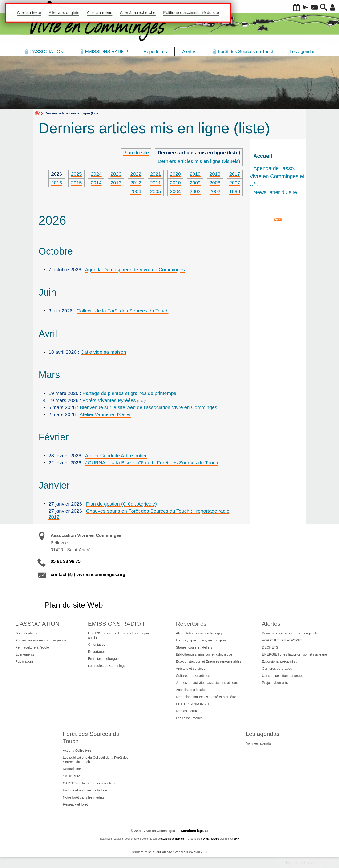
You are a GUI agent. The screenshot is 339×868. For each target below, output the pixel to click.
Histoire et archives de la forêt (85, 790)
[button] (289, 8)
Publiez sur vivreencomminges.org (41, 640)
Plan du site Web (74, 605)
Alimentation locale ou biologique (201, 633)
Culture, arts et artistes (193, 676)
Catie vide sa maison (103, 352)
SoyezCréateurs (210, 839)
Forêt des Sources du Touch (91, 738)
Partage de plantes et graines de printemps (129, 393)
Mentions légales (195, 831)
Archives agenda (258, 743)
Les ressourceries (189, 718)
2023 (116, 174)
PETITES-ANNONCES (193, 704)
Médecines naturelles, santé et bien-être (206, 697)
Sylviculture (72, 776)
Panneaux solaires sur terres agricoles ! (292, 633)
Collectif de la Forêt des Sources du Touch (122, 311)
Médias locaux (187, 711)
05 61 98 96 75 (66, 561)
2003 (195, 191)
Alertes (271, 624)
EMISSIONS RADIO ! (116, 624)
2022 (136, 174)
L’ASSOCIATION (38, 624)
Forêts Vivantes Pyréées (109, 400)
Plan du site (136, 152)
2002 (215, 191)
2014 (96, 183)
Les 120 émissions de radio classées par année (119, 635)
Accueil (263, 156)
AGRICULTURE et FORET (282, 640)
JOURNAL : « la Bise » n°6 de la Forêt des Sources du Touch (152, 463)
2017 (235, 174)
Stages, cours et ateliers (194, 647)
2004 (175, 191)
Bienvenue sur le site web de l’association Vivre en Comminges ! (150, 407)
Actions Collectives (77, 750)
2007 (235, 183)
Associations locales (191, 690)
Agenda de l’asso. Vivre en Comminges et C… (277, 176)
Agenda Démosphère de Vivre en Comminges (135, 270)
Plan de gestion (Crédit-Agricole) (122, 504)
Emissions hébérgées (104, 659)
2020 (175, 174)
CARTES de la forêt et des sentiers (89, 783)
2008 (215, 183)
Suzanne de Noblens (173, 839)
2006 (136, 191)
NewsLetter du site (275, 192)
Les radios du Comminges (108, 666)
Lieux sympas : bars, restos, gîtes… (203, 640)
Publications (25, 661)
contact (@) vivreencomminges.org (88, 574)
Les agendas (263, 734)
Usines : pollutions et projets (283, 676)
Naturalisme (72, 769)
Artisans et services (191, 669)
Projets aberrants (275, 683)
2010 (175, 183)
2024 (96, 174)
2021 (156, 174)
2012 (136, 183)
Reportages (97, 652)
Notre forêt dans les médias (84, 797)
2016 (56, 183)
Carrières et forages (277, 669)
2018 (215, 174)
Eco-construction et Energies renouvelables (209, 661)
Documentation (27, 633)
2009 (195, 183)
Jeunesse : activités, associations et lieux (207, 683)
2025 (76, 174)
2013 (116, 183)
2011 (156, 183)
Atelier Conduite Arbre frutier (116, 456)
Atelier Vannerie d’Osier (105, 414)
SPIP (236, 839)
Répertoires (191, 624)
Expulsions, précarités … (281, 661)
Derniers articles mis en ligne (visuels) (199, 161)
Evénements (25, 654)
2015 (76, 183)
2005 (156, 191)
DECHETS (270, 647)
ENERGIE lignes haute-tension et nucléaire (295, 654)
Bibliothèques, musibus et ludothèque (204, 654)
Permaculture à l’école (32, 647)
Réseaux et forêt (75, 804)
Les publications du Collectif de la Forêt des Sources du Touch (96, 760)
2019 (195, 174)
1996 (235, 191)
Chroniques (97, 645)
